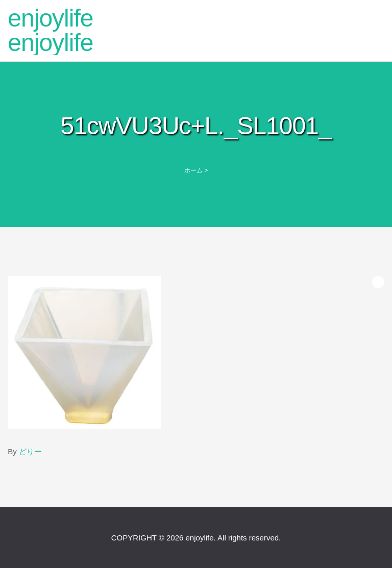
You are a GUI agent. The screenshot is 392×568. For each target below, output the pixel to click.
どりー (30, 451)
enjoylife (50, 18)
